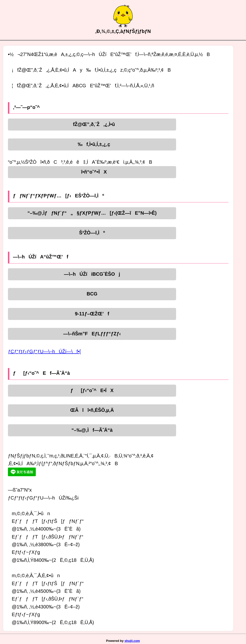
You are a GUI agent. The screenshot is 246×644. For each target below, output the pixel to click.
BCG (92, 294)
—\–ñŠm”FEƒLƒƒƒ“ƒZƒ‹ (92, 334)
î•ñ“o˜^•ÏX (92, 172)
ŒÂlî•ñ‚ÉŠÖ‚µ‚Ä (92, 410)
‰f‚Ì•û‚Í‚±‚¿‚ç (92, 144)
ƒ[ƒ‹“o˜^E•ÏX (92, 390)
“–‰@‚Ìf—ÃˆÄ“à (92, 430)
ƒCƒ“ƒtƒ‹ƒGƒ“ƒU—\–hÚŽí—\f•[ (44, 351)
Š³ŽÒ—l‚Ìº (92, 233)
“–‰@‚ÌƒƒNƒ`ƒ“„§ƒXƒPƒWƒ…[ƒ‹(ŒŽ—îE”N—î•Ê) (92, 213)
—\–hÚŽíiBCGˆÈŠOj (92, 274)
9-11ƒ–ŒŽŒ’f (92, 314)
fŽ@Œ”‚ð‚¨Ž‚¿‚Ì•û (92, 124)
